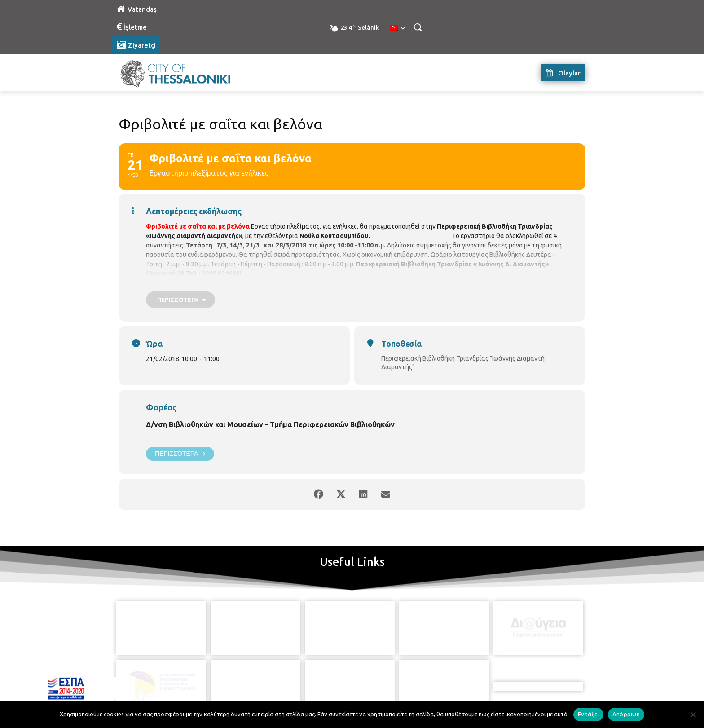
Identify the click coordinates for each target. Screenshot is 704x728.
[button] (418, 27)
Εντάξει (588, 714)
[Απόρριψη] (693, 715)
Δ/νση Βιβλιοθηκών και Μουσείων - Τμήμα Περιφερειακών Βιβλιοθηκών (270, 424)
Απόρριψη (626, 714)
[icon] (393, 678)
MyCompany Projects (561, 700)
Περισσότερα (180, 454)
